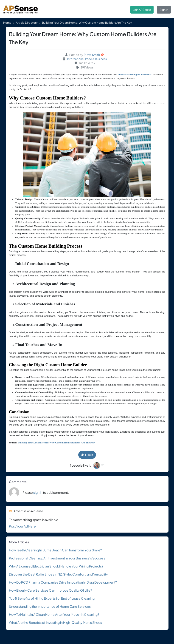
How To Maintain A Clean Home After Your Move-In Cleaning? (54, 614)
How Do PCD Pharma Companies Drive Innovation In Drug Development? (63, 582)
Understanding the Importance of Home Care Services (50, 606)
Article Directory (27, 23)
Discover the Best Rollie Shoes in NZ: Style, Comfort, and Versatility (58, 574)
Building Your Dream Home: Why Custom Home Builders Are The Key (56, 443)
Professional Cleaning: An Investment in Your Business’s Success (57, 558)
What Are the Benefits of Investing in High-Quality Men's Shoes (55, 622)
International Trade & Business (87, 59)
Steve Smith (92, 55)
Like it (87, 455)
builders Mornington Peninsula (135, 74)
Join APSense (142, 10)
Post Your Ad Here (22, 526)
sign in (38, 492)
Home (7, 23)
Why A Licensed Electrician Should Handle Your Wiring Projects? (56, 566)
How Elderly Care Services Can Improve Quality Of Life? (51, 590)
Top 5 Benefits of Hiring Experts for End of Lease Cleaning (52, 598)
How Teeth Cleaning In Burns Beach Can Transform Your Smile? (55, 550)
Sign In (164, 10)
